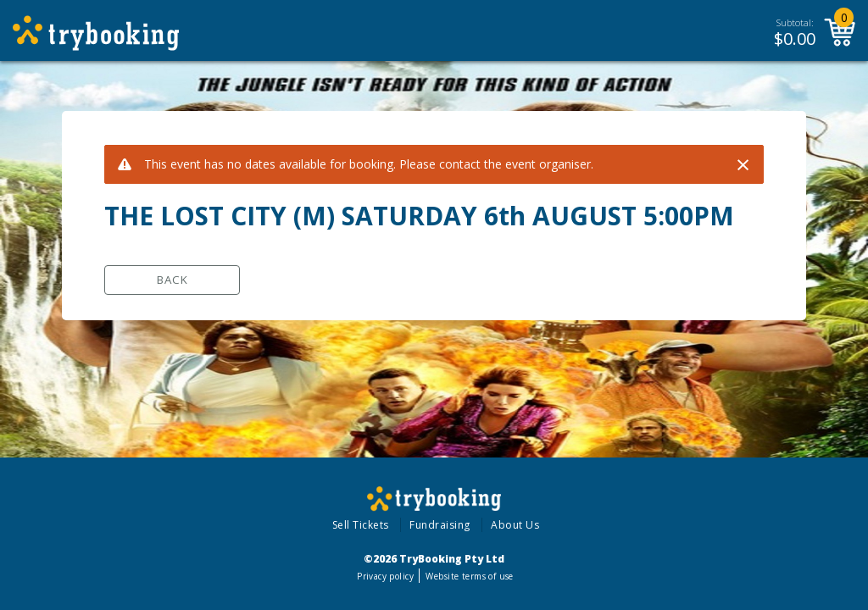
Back (172, 280)
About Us (515, 525)
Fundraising (440, 525)
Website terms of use (469, 576)
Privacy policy (385, 576)
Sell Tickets (361, 525)
